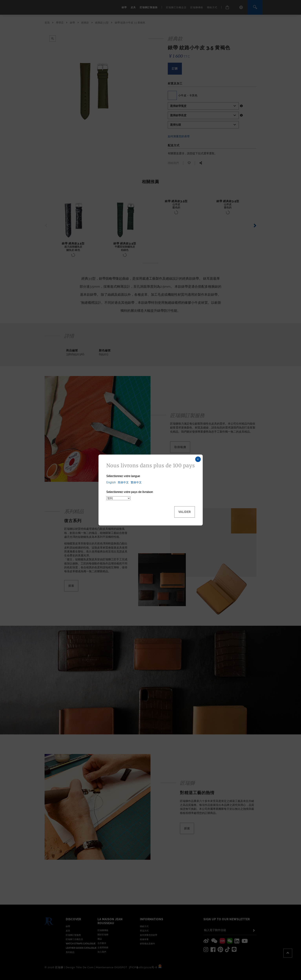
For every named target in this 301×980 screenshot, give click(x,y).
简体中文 (123, 482)
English (111, 482)
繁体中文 (136, 482)
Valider (185, 512)
